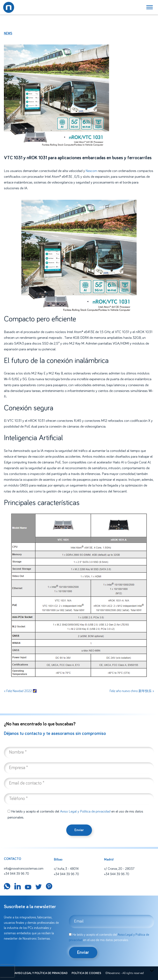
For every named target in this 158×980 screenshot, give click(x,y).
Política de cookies (86, 973)
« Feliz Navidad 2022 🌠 (20, 691)
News (8, 33)
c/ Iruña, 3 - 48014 (66, 869)
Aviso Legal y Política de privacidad (85, 812)
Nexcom (91, 171)
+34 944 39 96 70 (16, 874)
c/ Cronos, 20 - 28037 (119, 869)
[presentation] (7, 971)
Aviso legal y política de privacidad (41, 973)
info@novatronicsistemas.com (24, 869)
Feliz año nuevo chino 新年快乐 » (132, 691)
